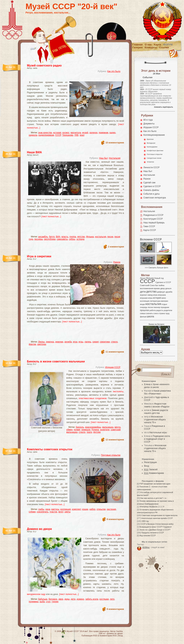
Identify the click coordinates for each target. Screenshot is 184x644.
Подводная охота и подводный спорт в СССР (157, 439)
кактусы (55, 509)
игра (75, 342)
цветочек (42, 344)
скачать (149, 313)
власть (65, 237)
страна (162, 313)
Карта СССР (150, 230)
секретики (105, 342)
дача (48, 509)
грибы (41, 509)
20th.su (102, 633)
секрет (96, 342)
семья (143, 313)
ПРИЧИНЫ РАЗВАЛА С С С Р (152, 507)
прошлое (144, 310)
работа (153, 310)
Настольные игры (158, 433)
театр (89, 432)
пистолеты (118, 392)
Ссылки (164, 47)
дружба (68, 342)
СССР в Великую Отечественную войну (157, 524)
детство (81, 237)
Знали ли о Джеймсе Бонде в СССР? (155, 530)
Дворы (42, 342)
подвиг (77, 430)
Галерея (138, 47)
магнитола (76, 133)
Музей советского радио (44, 65)
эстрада (80, 239)
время (157, 288)
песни (110, 237)
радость (160, 310)
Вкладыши (151, 143)
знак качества (45, 133)
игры (81, 342)
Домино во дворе (39, 529)
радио (112, 133)
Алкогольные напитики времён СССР (157, 518)
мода (142, 304)
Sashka (119, 631)
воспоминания (147, 288)
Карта (158, 45)
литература (155, 301)
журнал (143, 295)
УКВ (76, 135)
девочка (50, 342)
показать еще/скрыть (164, 107)
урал (82, 135)
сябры (72, 239)
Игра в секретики (39, 256)
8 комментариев (115, 519)
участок (53, 512)
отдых (164, 304)
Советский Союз (147, 285)
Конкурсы (151, 47)
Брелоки (150, 139)
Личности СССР (151, 167)
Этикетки (150, 162)
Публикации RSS (89, 636)
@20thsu (146, 547)
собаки (32, 512)
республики (50, 239)
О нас (148, 45)
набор (92, 509)
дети (73, 599)
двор (61, 599)
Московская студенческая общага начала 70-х (155, 420)
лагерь (88, 342)
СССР (58, 135)
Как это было (114, 71)
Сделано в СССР (152, 186)
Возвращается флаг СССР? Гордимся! (156, 527)
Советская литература (155, 198)
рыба (42, 602)
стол (48, 602)
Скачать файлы (151, 190)
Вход (147, 466)
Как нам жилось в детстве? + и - (154, 498)
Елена (147, 384)
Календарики (152, 147)
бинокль (80, 427)
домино (80, 599)
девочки (59, 342)
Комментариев (154, 473)
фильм (143, 317)
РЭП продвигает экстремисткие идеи (155, 484)
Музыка (90, 237)
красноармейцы (93, 427)
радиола (33, 135)
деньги (168, 288)
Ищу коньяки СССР (148, 536)
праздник (165, 307)
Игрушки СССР (113, 367)
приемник (103, 133)
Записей (151, 470)
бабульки (43, 599)
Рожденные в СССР (153, 215)
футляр (97, 432)
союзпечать (43, 512)
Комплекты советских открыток (50, 449)
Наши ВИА (34, 152)
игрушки (144, 298)
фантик (32, 344)
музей (85, 133)
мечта (118, 427)
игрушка (162, 295)
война (162, 285)
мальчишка (108, 427)
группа (73, 237)
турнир (55, 602)
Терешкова (68, 135)
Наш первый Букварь (154, 223)
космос (66, 133)
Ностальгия (115, 158)
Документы (149, 124)
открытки (101, 509)
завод (150, 295)
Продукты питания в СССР (153, 533)
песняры (39, 239)
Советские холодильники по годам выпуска (159, 515)
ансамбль (43, 237)
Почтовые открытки (111, 455)
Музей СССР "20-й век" (71, 6)
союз (156, 313)
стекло (114, 342)
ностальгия (101, 237)
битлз (52, 237)
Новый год (159, 278)
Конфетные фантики (155, 150)
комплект (76, 509)
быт (157, 285)
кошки (85, 509)
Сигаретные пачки (154, 158)
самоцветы (62, 239)
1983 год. (145, 521)
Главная (138, 45)
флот (61, 512)
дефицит (161, 292)
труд (167, 313)
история (57, 133)
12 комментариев (115, 440)
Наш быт (103, 158)
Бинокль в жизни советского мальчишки (56, 361)
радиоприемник (46, 135)
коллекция (66, 509)
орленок (93, 133)
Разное (117, 262)
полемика (34, 602)
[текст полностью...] (51, 217)
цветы (68, 512)
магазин (164, 301)
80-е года (148, 120)
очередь (144, 307)
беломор (53, 599)
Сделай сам (149, 183)
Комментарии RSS (108, 636)
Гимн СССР (149, 226)
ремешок (86, 430)
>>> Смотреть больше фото (157, 268)
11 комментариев (115, 352)
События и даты (151, 194)
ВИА (58, 237)
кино (164, 298)
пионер (157, 307)
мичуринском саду (36, 594)
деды (67, 599)
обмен (69, 430)
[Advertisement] (71, 78)
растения (111, 509)
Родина (95, 430)
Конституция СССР (153, 219)
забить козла (92, 599)
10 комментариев (115, 143)
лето (112, 599)
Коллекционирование (154, 135)
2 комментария (116, 247)
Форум (168, 45)
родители (105, 430)
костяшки (104, 599)
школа (150, 316)
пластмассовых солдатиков (93, 398)
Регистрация (150, 462)
